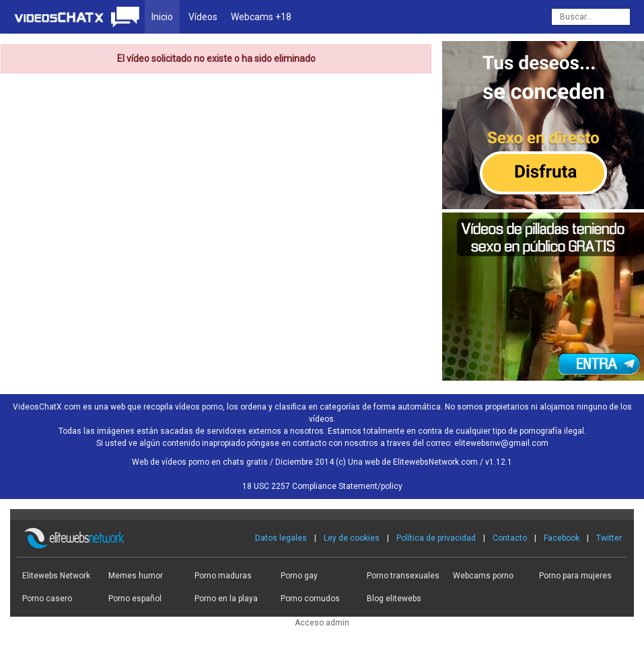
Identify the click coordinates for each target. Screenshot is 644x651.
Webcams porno (483, 576)
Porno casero (47, 599)
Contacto (510, 538)
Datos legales (281, 538)
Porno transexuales (403, 576)
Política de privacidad (436, 538)
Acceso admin (322, 623)
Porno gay (299, 576)
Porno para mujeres (575, 576)
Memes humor (136, 576)
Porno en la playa (226, 599)
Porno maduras (223, 576)
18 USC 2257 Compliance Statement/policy (322, 486)
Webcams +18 (261, 17)
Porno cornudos (310, 599)
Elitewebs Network (56, 576)
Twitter (609, 538)
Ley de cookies (352, 538)
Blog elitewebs (394, 599)
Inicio (162, 17)
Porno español (135, 599)
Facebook (562, 538)
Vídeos (203, 17)
